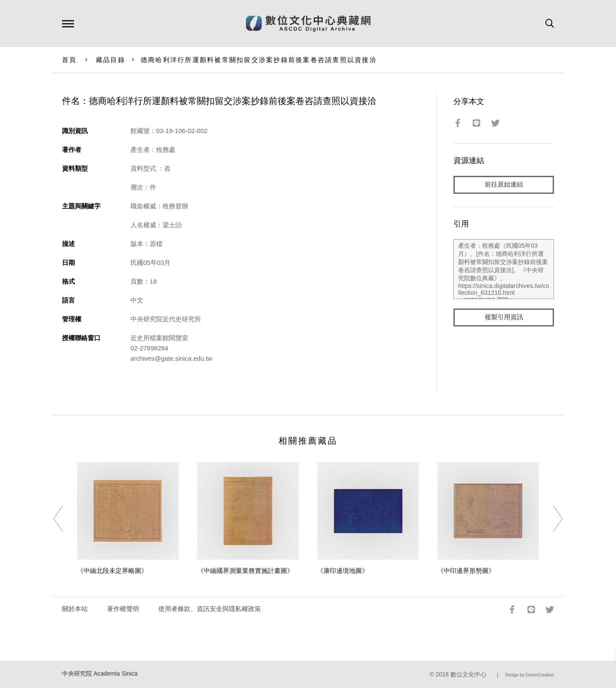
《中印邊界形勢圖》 (466, 571)
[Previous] (66, 519)
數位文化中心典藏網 (308, 24)
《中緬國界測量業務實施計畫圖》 (245, 571)
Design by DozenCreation (530, 675)
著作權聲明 (123, 609)
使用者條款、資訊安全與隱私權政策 (210, 609)
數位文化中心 (468, 675)
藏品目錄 (111, 60)
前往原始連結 (504, 185)
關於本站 (75, 609)
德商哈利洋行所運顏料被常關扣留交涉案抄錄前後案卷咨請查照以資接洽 (259, 60)
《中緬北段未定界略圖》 (112, 571)
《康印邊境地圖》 (343, 571)
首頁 (70, 60)
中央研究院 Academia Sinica (100, 674)
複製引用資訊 (504, 317)
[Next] (550, 519)
